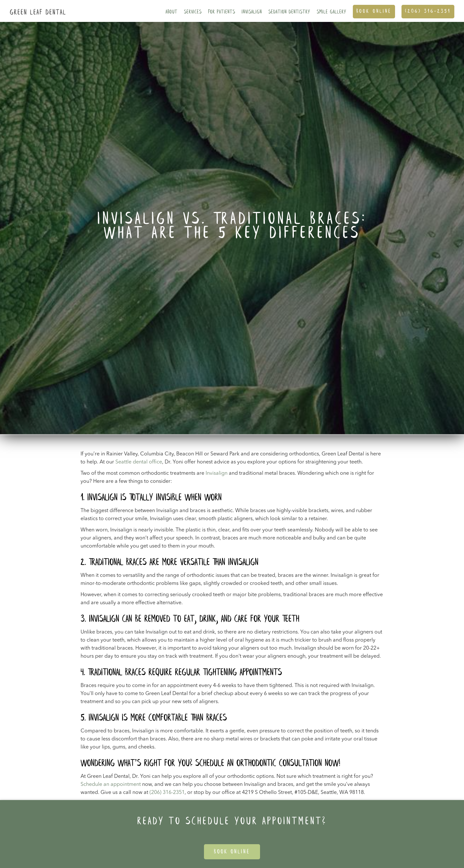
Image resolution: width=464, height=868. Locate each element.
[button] (172, 11)
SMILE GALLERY (332, 12)
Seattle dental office (139, 462)
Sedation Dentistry (289, 12)
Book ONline (374, 11)
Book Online (232, 852)
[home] (36, 7)
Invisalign (252, 12)
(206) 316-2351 (428, 11)
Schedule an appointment (111, 785)
